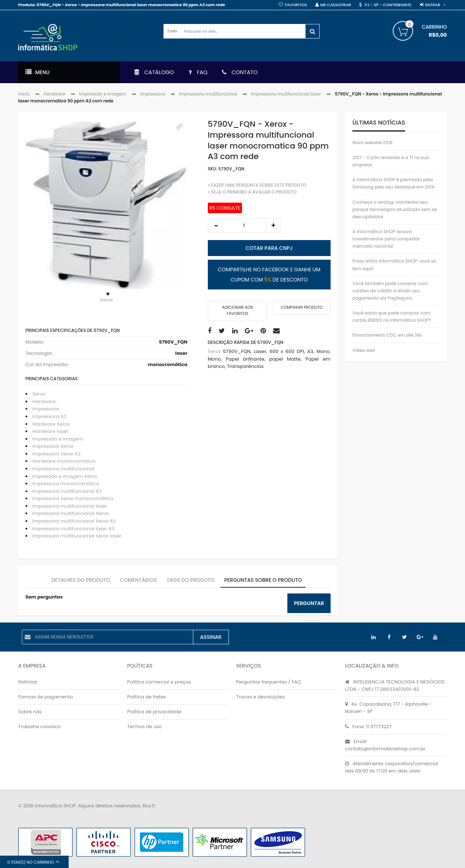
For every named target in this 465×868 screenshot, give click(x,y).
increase (273, 226)
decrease (215, 226)
